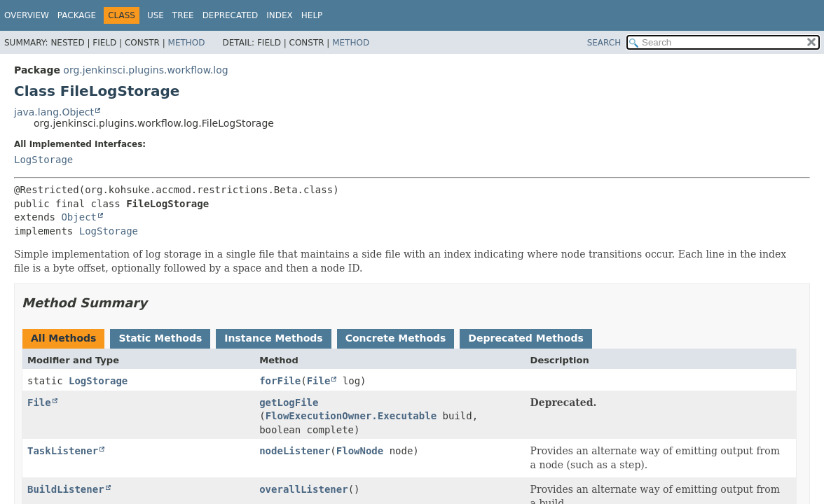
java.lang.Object (54, 112)
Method (187, 43)
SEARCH (604, 43)
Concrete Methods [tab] (396, 338)
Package (77, 15)
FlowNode (360, 451)
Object (79, 217)
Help (312, 15)
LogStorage (43, 160)
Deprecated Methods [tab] (526, 338)
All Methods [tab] (63, 338)
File (319, 381)
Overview (27, 15)
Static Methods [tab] (160, 338)
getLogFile (289, 402)
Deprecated (231, 15)
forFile (280, 381)
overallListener (303, 489)
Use (156, 15)
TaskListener (63, 451)
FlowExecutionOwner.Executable (351, 416)
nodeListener (295, 451)
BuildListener (66, 489)
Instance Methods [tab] (273, 338)
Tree (183, 15)
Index (280, 15)
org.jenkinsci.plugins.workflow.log (145, 70)
